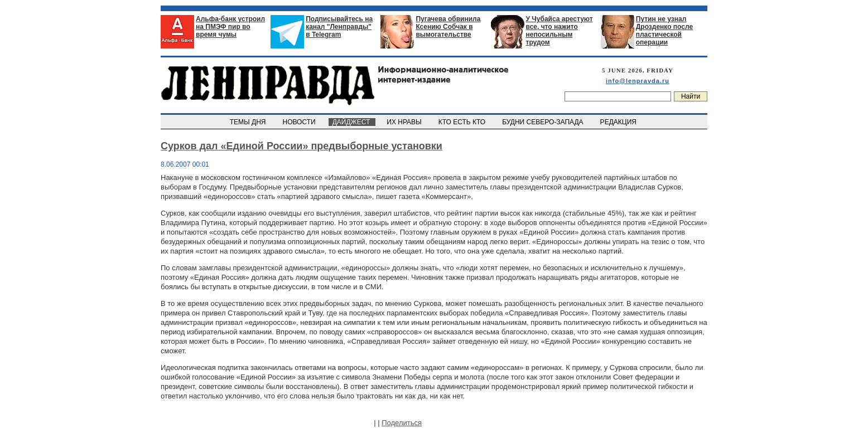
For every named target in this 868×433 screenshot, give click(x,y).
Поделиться (402, 423)
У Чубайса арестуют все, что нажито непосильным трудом (560, 31)
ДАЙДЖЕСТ (352, 122)
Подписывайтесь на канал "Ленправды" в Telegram (339, 27)
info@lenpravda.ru (638, 81)
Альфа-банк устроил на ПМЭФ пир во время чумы (230, 27)
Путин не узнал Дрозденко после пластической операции (664, 31)
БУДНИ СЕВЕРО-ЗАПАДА (543, 122)
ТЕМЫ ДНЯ (249, 122)
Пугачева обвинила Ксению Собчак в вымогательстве (448, 27)
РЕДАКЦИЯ (619, 122)
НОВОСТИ (300, 122)
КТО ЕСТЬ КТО (463, 122)
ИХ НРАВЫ (405, 122)
